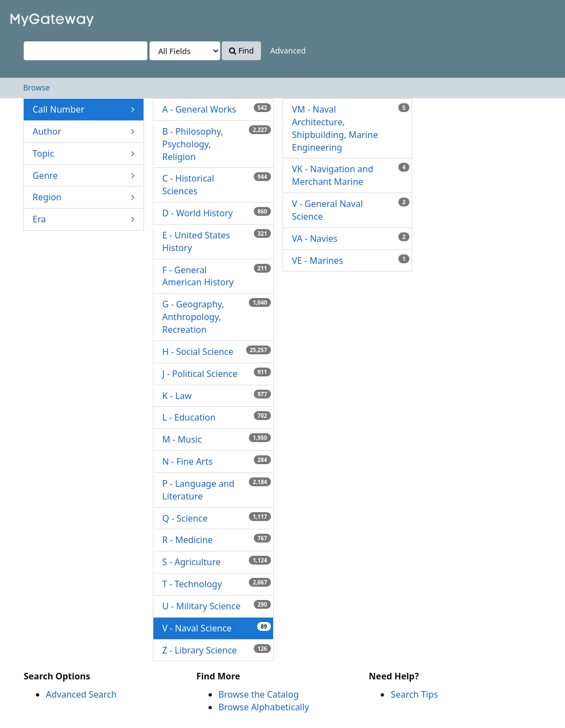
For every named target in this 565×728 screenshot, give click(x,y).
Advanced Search (81, 694)
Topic (84, 154)
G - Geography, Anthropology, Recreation (217, 317)
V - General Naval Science (351, 210)
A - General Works (217, 109)
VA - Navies (351, 238)
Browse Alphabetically (264, 707)
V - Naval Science (217, 628)
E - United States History (217, 241)
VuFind (35, 17)
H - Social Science (217, 352)
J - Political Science (217, 374)
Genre (84, 176)
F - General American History (217, 276)
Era (84, 219)
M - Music (217, 439)
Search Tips (414, 694)
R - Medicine (217, 540)
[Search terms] (86, 51)
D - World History (217, 213)
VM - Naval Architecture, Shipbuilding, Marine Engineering (351, 128)
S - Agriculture (217, 562)
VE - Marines (351, 261)
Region (84, 197)
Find (241, 51)
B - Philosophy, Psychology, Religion (217, 144)
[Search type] (185, 51)
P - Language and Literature (217, 490)
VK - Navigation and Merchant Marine (351, 175)
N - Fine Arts (217, 461)
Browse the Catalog (259, 694)
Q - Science (217, 518)
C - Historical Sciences (217, 185)
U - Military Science (217, 606)
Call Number (84, 110)
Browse (36, 87)
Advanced (288, 51)
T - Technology (217, 584)
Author (84, 132)
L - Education (217, 417)
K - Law (217, 396)
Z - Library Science (217, 650)
